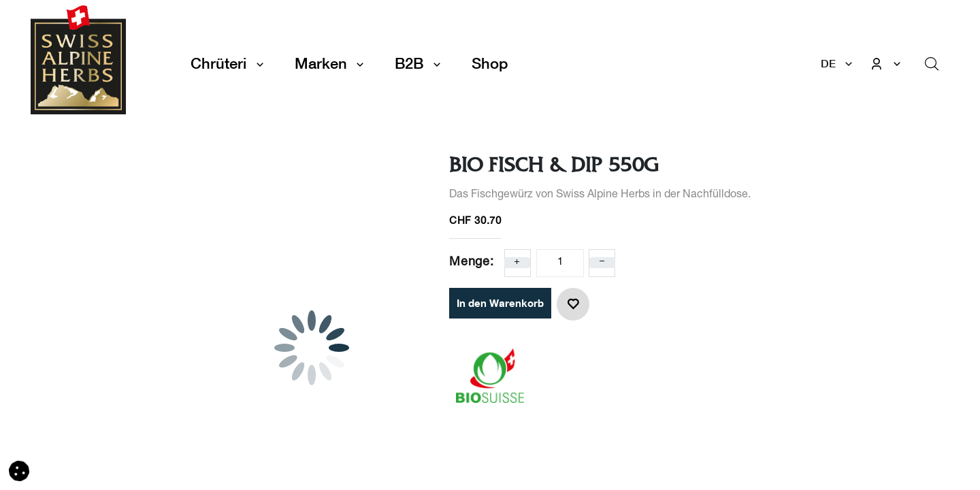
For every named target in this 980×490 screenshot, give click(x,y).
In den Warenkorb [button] (500, 303)
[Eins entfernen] (602, 263)
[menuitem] (490, 64)
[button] (573, 304)
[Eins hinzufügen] (517, 263)
